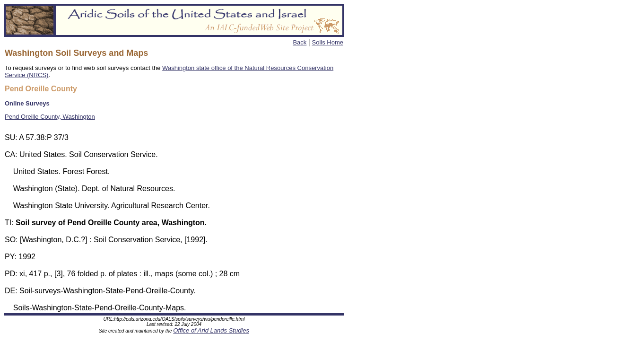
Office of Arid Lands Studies (211, 332)
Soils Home (328, 42)
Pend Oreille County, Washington (50, 117)
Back (300, 42)
